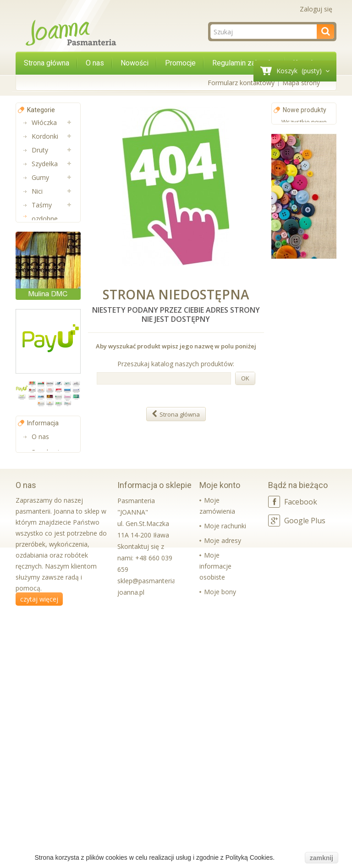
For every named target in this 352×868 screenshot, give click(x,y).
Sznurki (42, 425)
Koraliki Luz (49, 411)
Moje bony (220, 844)
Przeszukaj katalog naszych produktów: (176, 364)
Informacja (43, 637)
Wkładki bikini (51, 397)
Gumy (40, 177)
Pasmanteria (50, 315)
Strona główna (47, 63)
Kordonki (45, 136)
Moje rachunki (225, 778)
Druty (40, 150)
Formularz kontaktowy (241, 83)
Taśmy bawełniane (49, 294)
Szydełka (45, 164)
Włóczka (44, 122)
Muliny (41, 328)
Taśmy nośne (42, 267)
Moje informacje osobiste (215, 818)
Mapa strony (301, 83)
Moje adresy (223, 793)
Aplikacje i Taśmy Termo (46, 370)
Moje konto (220, 737)
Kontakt (43, 692)
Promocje (180, 63)
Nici (37, 191)
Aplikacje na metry (49, 239)
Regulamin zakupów (244, 63)
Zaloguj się (316, 9)
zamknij (322, 858)
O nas (95, 63)
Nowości (135, 63)
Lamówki (45, 342)
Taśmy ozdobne (45, 212)
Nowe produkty (305, 110)
